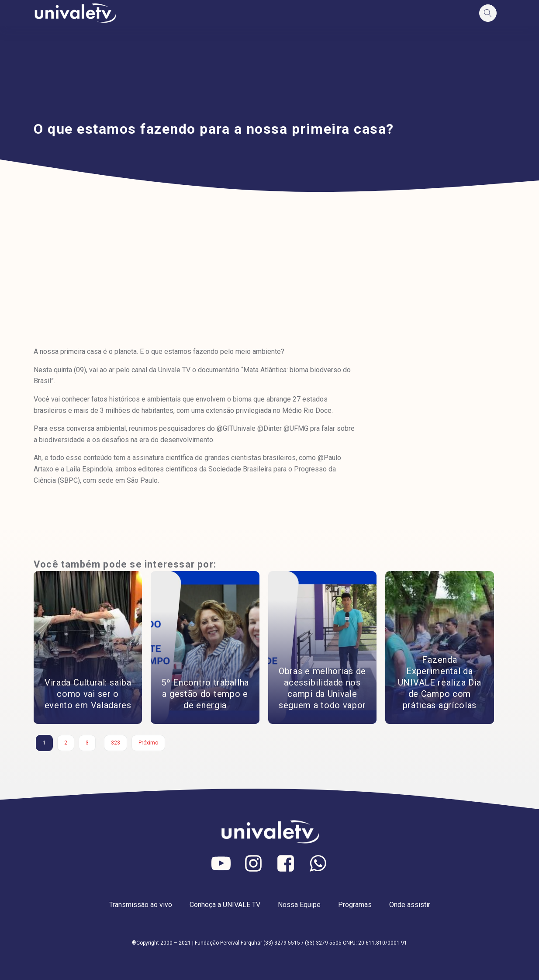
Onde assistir (410, 905)
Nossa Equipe (299, 905)
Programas (355, 905)
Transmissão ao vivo (141, 905)
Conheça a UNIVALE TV (225, 905)
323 (116, 743)
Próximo (148, 743)
